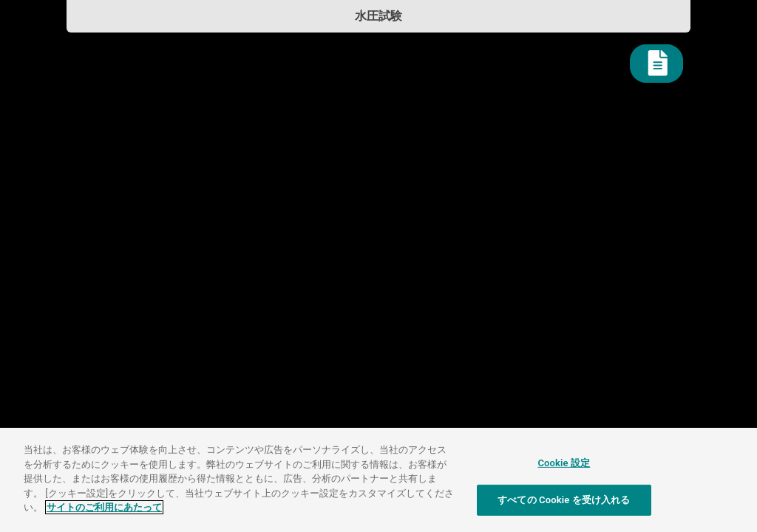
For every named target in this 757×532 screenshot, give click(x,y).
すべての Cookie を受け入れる (564, 500)
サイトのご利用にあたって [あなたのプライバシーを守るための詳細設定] (104, 507)
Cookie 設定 (564, 463)
